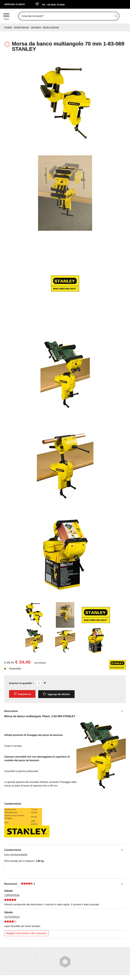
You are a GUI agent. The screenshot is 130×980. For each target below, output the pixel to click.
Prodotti (8, 27)
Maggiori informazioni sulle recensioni (26, 933)
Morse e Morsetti (51, 27)
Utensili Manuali (21, 27)
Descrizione (11, 711)
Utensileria (36, 27)
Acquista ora (22, 694)
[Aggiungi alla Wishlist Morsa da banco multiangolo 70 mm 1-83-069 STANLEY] (56, 694)
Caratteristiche (13, 850)
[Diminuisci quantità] (34, 683)
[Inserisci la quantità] (39, 683)
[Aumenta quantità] (45, 683)
